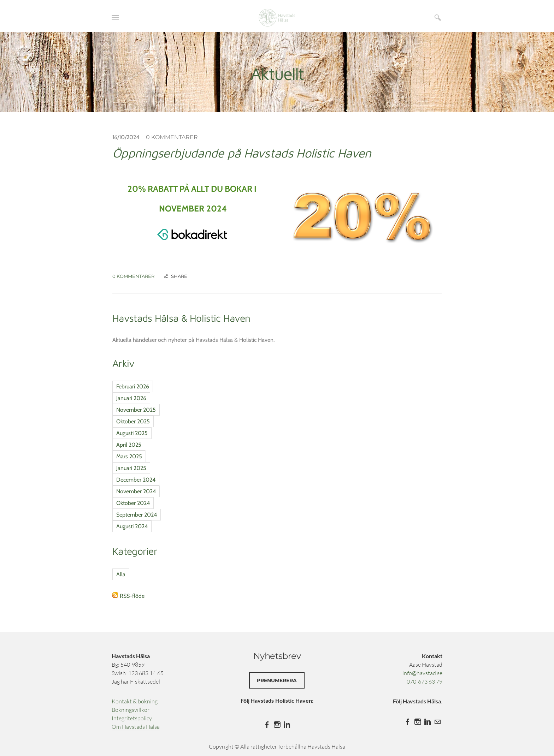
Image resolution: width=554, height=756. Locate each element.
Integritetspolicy (132, 718)
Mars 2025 (129, 456)
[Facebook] (267, 725)
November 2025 (136, 410)
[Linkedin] (287, 725)
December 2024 (136, 480)
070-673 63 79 (425, 681)
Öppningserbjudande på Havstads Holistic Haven (242, 153)
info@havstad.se (422, 673)
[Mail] (437, 722)
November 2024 (136, 491)
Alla (121, 574)
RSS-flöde (132, 596)
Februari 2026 (133, 386)
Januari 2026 (131, 398)
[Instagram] (277, 725)
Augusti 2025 (132, 433)
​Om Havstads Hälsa (136, 727)
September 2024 (137, 515)
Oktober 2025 (133, 421)
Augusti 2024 (132, 526)
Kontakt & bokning (135, 701)
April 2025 (129, 445)
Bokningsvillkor (131, 710)
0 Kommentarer (172, 137)
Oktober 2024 (133, 503)
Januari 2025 (131, 468)
